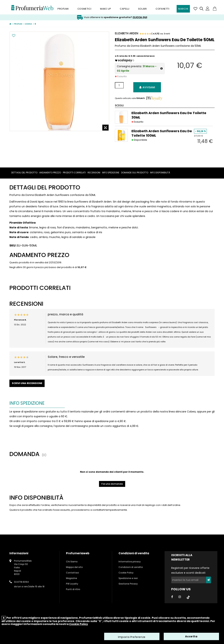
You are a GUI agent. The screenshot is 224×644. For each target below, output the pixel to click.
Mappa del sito (74, 567)
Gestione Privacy (128, 584)
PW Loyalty (72, 584)
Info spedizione (111, 173)
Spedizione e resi (128, 578)
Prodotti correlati (74, 173)
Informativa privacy (130, 562)
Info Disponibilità (160, 173)
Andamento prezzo (50, 173)
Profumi (63, 9)
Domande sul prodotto (135, 173)
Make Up (106, 9)
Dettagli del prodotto (24, 173)
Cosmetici (84, 9)
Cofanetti (162, 9)
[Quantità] (119, 85)
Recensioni (94, 173)
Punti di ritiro (73, 589)
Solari (143, 9)
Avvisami (147, 87)
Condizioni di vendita (131, 567)
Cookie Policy (126, 573)
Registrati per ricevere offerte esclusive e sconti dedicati (190, 570)
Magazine (72, 578)
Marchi (183, 9)
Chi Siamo (72, 562)
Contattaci (72, 573)
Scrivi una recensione (27, 383)
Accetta (191, 637)
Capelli (125, 9)
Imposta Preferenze (132, 637)
